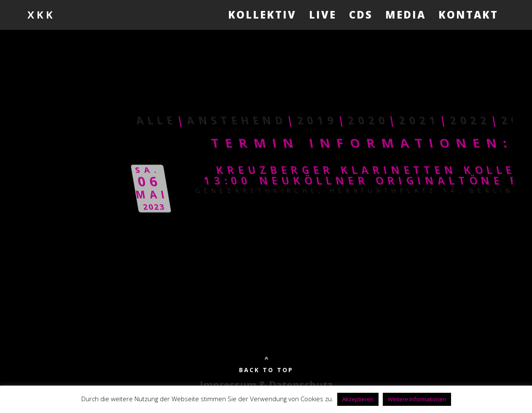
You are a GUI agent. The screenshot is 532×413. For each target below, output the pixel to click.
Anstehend (377, 120)
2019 (457, 120)
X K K (40, 15)
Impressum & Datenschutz (266, 385)
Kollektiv (262, 15)
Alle (296, 120)
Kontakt (468, 15)
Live (323, 15)
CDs (361, 15)
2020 (508, 120)
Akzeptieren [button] (358, 399)
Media (406, 15)
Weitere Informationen (417, 399)
